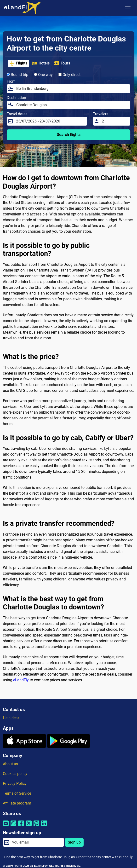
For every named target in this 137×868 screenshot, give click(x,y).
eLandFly (21, 680)
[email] (37, 842)
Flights (18, 63)
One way (43, 75)
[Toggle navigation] (128, 8)
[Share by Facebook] (21, 826)
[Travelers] (115, 121)
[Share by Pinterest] (36, 826)
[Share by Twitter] (29, 826)
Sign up (74, 842)
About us (10, 764)
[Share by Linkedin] (44, 826)
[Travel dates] (50, 121)
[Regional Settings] (118, 8)
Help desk (11, 718)
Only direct (69, 75)
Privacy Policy (15, 784)
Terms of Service (17, 793)
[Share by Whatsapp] (13, 826)
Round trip (17, 75)
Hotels (41, 63)
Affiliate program (17, 803)
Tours (62, 63)
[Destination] (72, 105)
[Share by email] (6, 826)
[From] (72, 89)
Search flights (69, 135)
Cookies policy (15, 774)
